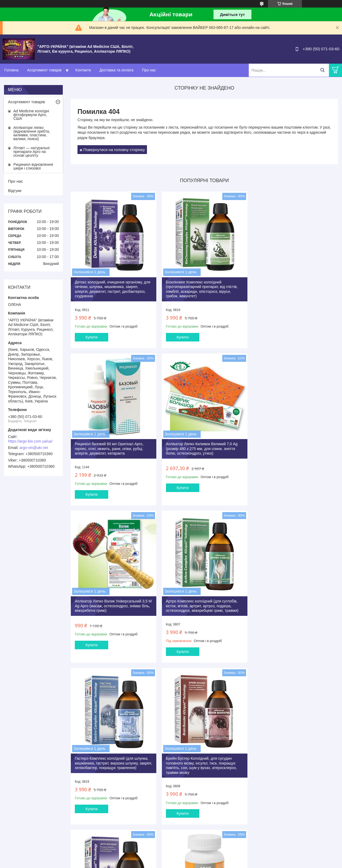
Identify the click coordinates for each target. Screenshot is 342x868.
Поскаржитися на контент (225, 863)
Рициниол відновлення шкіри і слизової (33, 166)
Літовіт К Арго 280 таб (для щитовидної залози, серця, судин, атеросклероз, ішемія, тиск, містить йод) (293, 763)
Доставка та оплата (116, 70)
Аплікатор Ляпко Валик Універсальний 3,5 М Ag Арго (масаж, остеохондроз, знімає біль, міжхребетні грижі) (201, 446)
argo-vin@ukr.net (34, 448)
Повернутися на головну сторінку (114, 150)
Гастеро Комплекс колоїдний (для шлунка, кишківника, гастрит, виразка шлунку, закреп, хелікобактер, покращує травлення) (112, 602)
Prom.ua (196, 858)
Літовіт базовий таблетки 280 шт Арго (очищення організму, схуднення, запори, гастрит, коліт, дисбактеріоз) (110, 763)
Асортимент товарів (44, 70)
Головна (11, 70)
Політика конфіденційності (266, 863)
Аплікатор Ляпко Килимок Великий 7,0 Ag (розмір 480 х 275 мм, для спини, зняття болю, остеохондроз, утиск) (111, 446)
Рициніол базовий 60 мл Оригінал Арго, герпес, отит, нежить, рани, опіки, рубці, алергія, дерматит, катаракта (289, 286)
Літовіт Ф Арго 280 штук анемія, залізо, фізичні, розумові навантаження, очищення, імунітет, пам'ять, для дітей (203, 763)
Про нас (149, 70)
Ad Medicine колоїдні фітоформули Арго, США (31, 115)
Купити (92, 336)
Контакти (83, 70)
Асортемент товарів (26, 102)
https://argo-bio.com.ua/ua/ (30, 441)
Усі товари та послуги (203, 835)
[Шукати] (322, 70)
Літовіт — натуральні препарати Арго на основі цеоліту (32, 152)
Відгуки (15, 191)
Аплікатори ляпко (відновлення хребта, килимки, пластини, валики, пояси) (32, 133)
